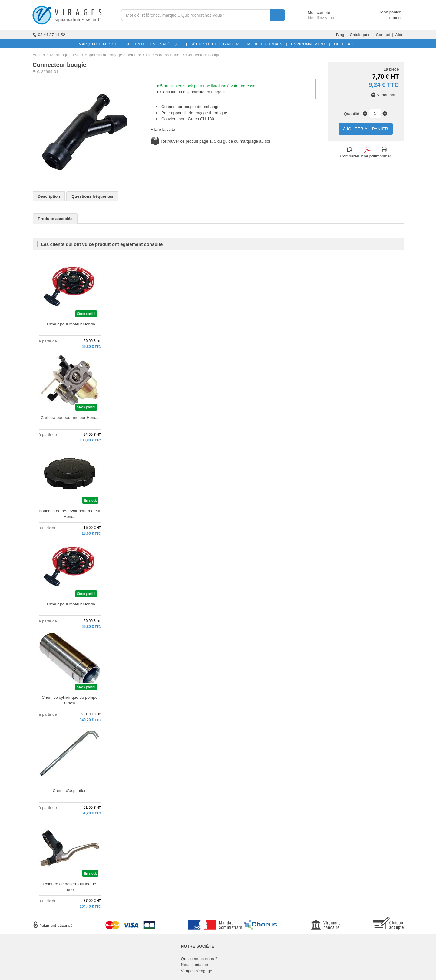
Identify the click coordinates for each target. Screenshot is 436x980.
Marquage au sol (65, 55)
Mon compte (313, 13)
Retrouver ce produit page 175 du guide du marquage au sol (216, 141)
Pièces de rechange (164, 55)
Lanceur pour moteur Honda (70, 324)
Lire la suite (165, 129)
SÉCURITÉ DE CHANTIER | (216, 44)
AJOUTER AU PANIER (366, 129)
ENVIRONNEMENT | (309, 44)
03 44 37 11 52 (49, 35)
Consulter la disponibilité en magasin (194, 92)
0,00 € (395, 18)
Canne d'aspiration (70, 791)
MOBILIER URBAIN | (266, 44)
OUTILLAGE (344, 44)
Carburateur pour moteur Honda (69, 418)
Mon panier (390, 12)
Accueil (39, 55)
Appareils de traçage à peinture (113, 55)
